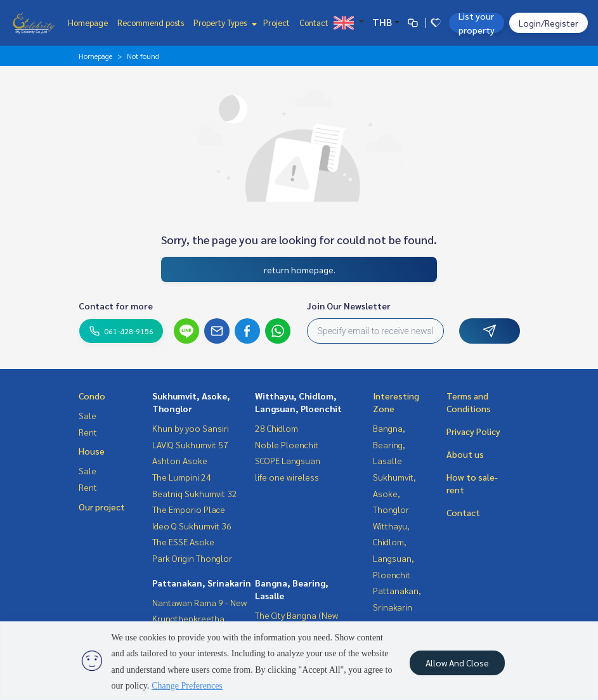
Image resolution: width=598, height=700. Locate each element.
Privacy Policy (473, 431)
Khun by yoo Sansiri (191, 428)
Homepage (88, 23)
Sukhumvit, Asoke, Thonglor (394, 493)
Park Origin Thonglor (192, 558)
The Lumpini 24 (182, 477)
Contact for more (116, 306)
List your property (477, 23)
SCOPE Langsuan (288, 460)
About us (465, 454)
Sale (88, 415)
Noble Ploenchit (287, 444)
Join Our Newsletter (349, 306)
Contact (314, 23)
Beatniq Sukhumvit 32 (195, 493)
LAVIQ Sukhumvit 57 (190, 444)
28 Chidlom (276, 428)
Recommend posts (151, 23)
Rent (88, 432)
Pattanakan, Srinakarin (202, 583)
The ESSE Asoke (183, 541)
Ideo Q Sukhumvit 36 (192, 526)
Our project (102, 507)
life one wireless (287, 477)
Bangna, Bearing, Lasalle (389, 444)
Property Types (224, 23)
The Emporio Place (189, 509)
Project (276, 23)
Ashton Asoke (180, 460)
